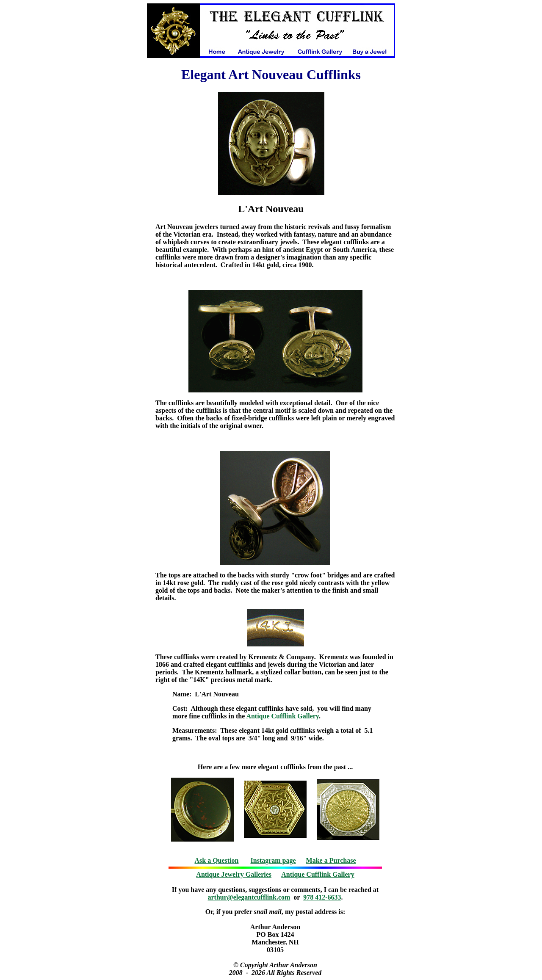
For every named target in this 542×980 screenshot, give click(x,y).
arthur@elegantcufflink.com (249, 897)
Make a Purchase (331, 860)
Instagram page (273, 860)
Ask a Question (216, 860)
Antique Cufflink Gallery (282, 716)
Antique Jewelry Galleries (234, 874)
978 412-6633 (322, 897)
